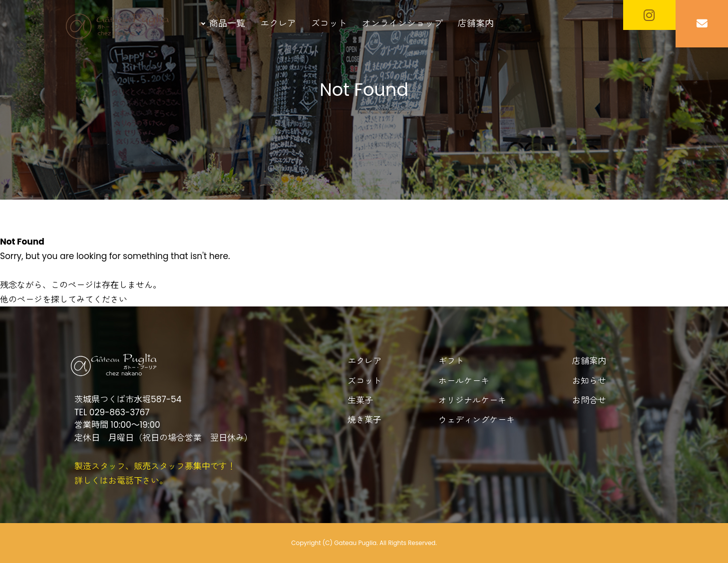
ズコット (329, 23)
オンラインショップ (402, 23)
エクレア (278, 23)
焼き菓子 (364, 420)
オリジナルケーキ (472, 400)
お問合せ (589, 400)
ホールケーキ (464, 381)
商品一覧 (227, 23)
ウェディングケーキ (477, 420)
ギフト (451, 361)
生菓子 (360, 400)
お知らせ (589, 381)
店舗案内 (476, 23)
